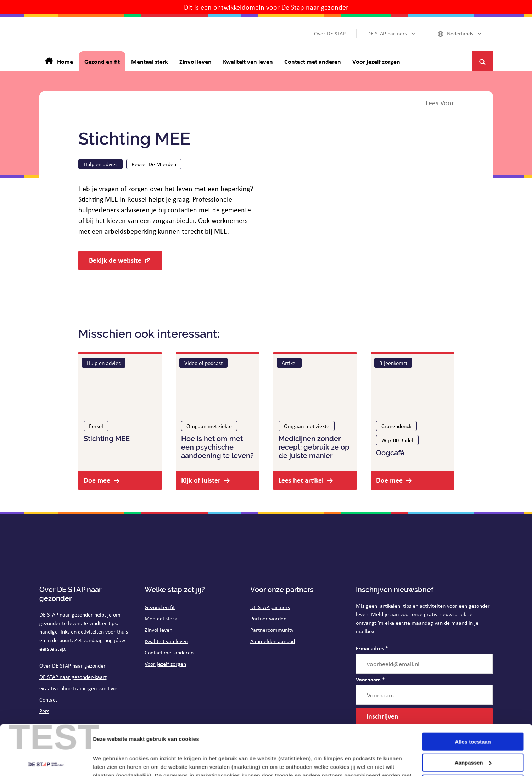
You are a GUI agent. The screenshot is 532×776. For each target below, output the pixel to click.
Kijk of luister (201, 480)
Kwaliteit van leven (166, 641)
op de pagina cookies (149, 743)
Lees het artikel (301, 480)
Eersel (96, 426)
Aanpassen (473, 713)
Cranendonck (396, 426)
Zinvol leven (158, 630)
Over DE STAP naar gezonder (72, 665)
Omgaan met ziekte (209, 426)
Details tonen (110, 762)
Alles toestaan (473, 692)
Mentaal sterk (161, 618)
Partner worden (268, 618)
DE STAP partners (270, 607)
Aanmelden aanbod (273, 641)
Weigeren (473, 733)
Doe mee (97, 480)
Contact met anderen (169, 652)
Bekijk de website (115, 260)
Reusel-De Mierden (154, 164)
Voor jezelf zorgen (165, 664)
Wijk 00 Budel (397, 440)
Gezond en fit (160, 607)
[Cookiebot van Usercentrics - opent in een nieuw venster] (46, 762)
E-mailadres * (372, 648)
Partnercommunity (272, 630)
